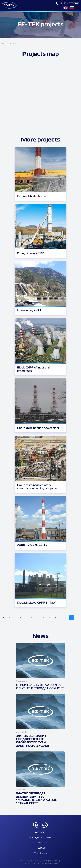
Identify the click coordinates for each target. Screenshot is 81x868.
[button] (78, 8)
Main (4, 43)
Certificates (40, 853)
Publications (40, 843)
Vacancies (41, 832)
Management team (40, 837)
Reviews (41, 848)
